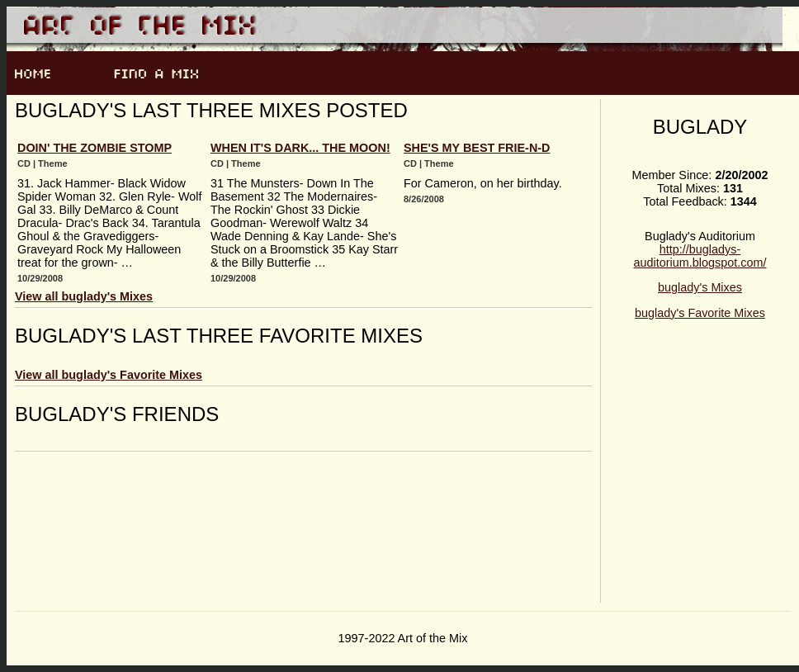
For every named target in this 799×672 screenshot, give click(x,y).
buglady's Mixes (700, 287)
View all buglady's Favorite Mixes (109, 375)
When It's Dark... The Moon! (300, 148)
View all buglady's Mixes (84, 296)
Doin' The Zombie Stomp (95, 148)
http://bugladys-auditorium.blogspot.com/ (700, 256)
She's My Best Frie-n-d (477, 148)
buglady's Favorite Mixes (700, 313)
